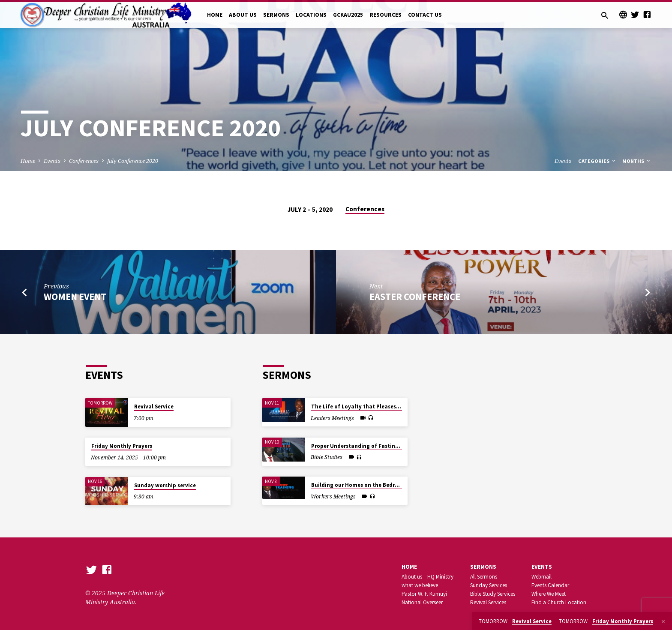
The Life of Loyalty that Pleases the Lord (365, 406)
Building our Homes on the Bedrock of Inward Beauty (381, 485)
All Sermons (484, 577)
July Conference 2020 (133, 161)
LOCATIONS (311, 15)
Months (637, 161)
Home (28, 161)
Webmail (541, 577)
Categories (597, 161)
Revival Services (488, 602)
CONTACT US (425, 15)
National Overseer (422, 602)
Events (52, 161)
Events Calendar (550, 585)
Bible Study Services (493, 594)
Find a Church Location (559, 602)
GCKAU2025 (348, 15)
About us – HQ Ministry (427, 577)
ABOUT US (243, 15)
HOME (215, 15)
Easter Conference (415, 297)
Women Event (75, 297)
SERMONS (276, 15)
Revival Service (154, 406)
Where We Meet (549, 594)
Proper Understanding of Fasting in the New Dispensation (388, 446)
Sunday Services (489, 585)
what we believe (420, 585)
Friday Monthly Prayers (122, 446)
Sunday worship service (165, 485)
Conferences (84, 161)
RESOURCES (385, 15)
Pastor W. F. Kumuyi (424, 594)
